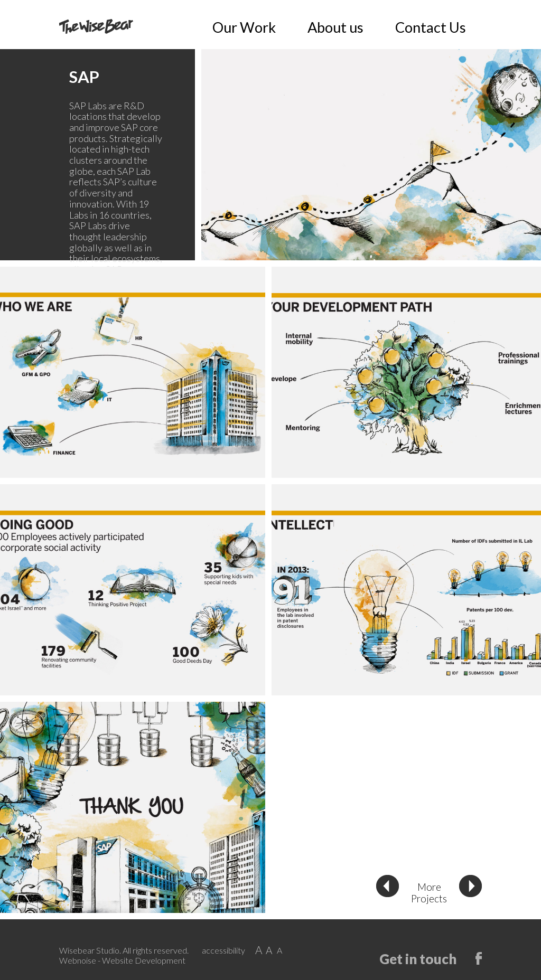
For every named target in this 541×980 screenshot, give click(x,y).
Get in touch (418, 958)
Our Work (381, 27)
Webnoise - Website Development (122, 960)
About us (419, 27)
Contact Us (459, 27)
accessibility (223, 950)
